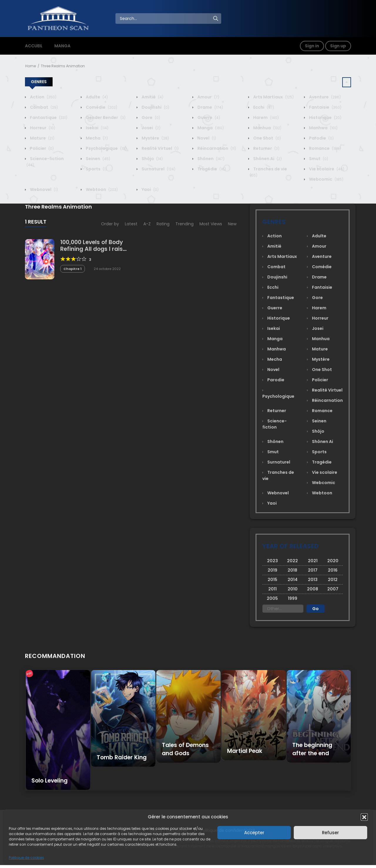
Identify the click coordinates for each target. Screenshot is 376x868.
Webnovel (43, 189)
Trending (184, 224)
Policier (41, 148)
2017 (313, 570)
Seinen (98, 159)
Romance (324, 148)
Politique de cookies (26, 858)
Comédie (101, 107)
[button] (364, 817)
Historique (325, 117)
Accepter (254, 833)
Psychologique (106, 148)
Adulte (96, 97)
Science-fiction (275, 424)
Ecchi (263, 107)
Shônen (210, 159)
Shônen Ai (267, 159)
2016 (333, 570)
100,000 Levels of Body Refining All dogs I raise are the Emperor (93, 249)
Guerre (208, 117)
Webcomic (326, 179)
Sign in (312, 46)
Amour (208, 97)
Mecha (96, 138)
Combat (43, 107)
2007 (333, 589)
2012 (333, 580)
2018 (292, 570)
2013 (313, 580)
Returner (266, 148)
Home (31, 66)
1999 (293, 598)
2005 (272, 598)
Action (43, 97)
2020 (333, 561)
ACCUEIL (34, 46)
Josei (151, 128)
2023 (272, 561)
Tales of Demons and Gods (185, 749)
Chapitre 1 (73, 269)
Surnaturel (158, 169)
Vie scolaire (326, 169)
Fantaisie (325, 107)
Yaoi (150, 189)
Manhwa (323, 128)
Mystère (155, 138)
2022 (292, 561)
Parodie (321, 138)
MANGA (62, 46)
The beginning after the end (312, 749)
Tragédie (211, 169)
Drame (210, 107)
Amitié (152, 97)
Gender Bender (105, 117)
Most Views (211, 224)
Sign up (338, 46)
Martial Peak (245, 751)
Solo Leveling (49, 781)
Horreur (42, 128)
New (232, 224)
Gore (150, 117)
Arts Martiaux (273, 97)
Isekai (97, 128)
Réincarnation (216, 148)
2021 (313, 561)
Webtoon (101, 189)
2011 (272, 589)
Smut (318, 159)
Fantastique (48, 117)
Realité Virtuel (160, 148)
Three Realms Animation (63, 66)
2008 (313, 589)
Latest (131, 224)
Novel (206, 138)
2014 (293, 580)
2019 (272, 570)
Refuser (330, 833)
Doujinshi (155, 107)
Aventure (324, 97)
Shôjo (152, 159)
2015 (272, 580)
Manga (210, 128)
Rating (163, 224)
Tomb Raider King (122, 757)
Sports (96, 169)
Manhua (267, 128)
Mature (42, 138)
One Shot (267, 138)
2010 (293, 589)
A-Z (147, 224)
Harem (266, 117)
